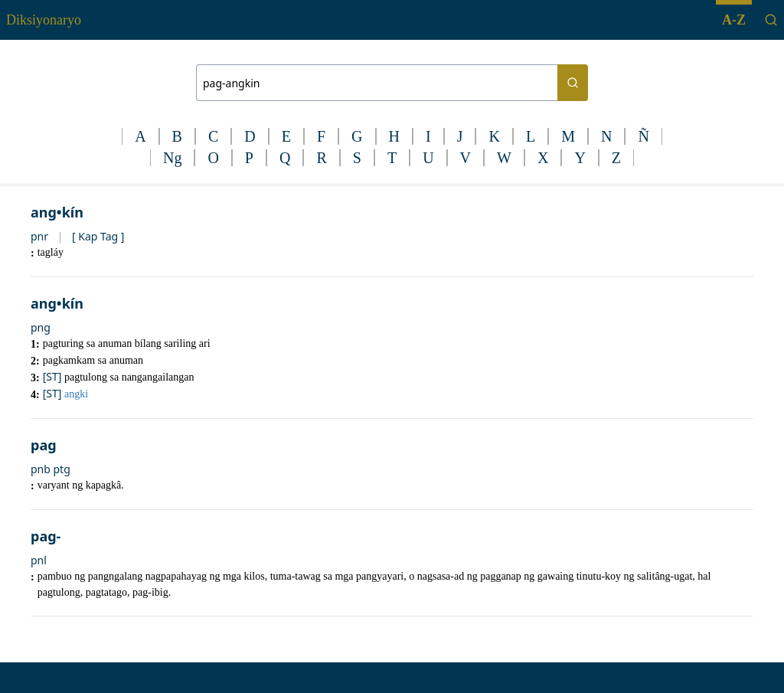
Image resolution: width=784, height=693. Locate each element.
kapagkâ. (105, 485)
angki (76, 394)
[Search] (771, 20)
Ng (172, 158)
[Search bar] (377, 83)
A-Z (734, 20)
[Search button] (573, 83)
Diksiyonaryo (44, 20)
